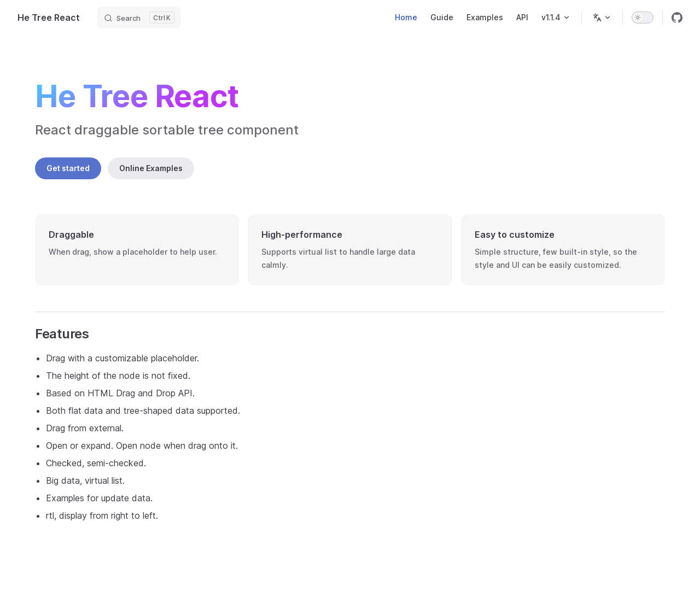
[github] (677, 17)
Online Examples (151, 168)
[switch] (643, 17)
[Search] (139, 17)
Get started (68, 168)
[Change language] (602, 17)
